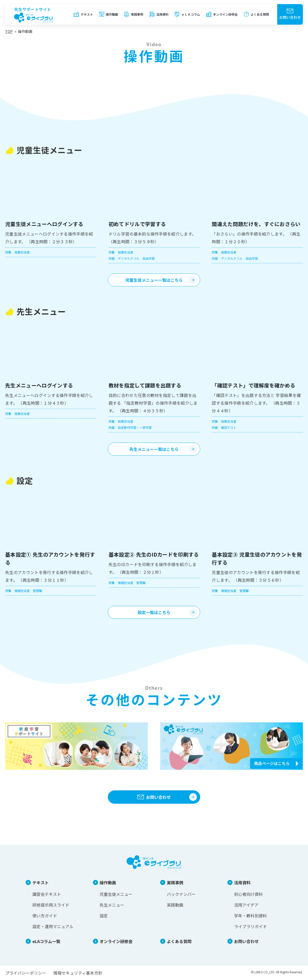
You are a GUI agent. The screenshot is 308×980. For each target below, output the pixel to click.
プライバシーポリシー (26, 973)
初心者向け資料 (248, 894)
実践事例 (137, 14)
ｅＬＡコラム (191, 14)
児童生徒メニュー (116, 894)
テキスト (87, 14)
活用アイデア (246, 905)
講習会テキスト (47, 894)
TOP (9, 31)
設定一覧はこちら (154, 612)
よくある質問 (260, 14)
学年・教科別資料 (251, 916)
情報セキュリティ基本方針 (78, 973)
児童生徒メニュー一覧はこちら (154, 280)
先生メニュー (112, 905)
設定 (104, 916)
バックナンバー (181, 894)
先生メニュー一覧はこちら (154, 449)
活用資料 (162, 14)
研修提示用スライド (51, 905)
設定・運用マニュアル (53, 926)
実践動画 (175, 905)
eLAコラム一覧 (46, 941)
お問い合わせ (290, 17)
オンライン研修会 (225, 14)
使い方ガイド (45, 916)
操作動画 (112, 14)
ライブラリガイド (251, 926)
